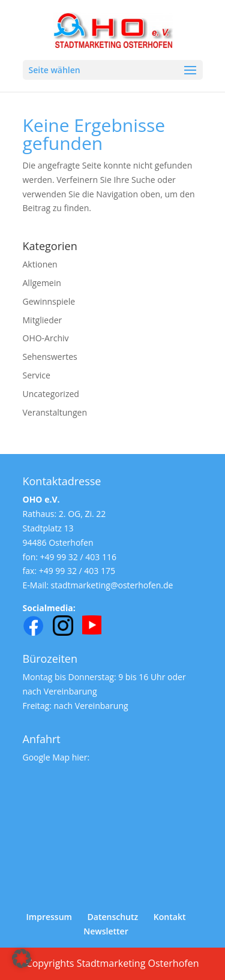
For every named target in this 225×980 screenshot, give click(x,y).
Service (37, 375)
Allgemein (42, 283)
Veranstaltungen (55, 412)
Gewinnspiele (49, 301)
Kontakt (170, 917)
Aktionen (40, 264)
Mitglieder (43, 320)
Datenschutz (113, 917)
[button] (22, 958)
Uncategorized (51, 394)
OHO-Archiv (46, 338)
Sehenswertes (50, 357)
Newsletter (106, 931)
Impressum (49, 917)
